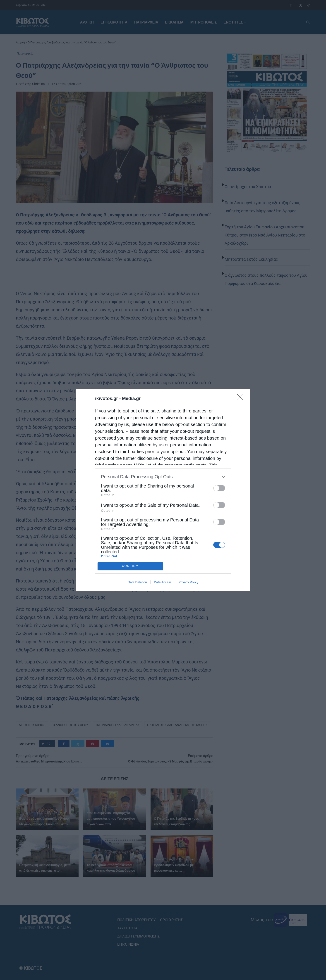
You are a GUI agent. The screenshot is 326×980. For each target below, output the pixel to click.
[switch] (219, 488)
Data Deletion (137, 582)
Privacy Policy (188, 582)
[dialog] (163, 490)
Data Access (163, 582)
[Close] (241, 398)
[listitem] (163, 477)
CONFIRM (130, 566)
